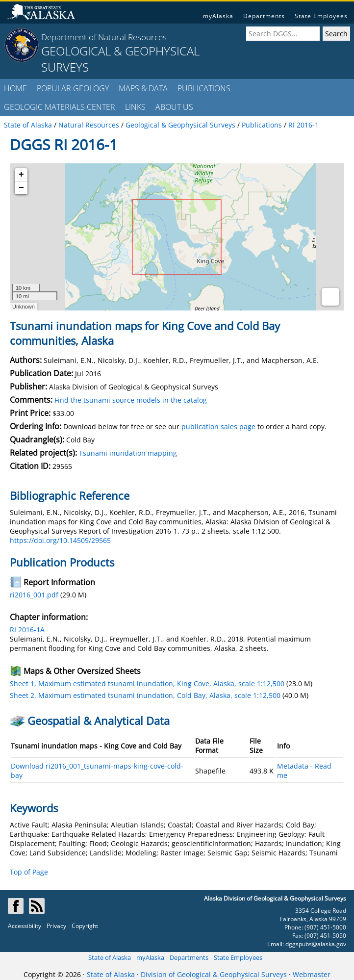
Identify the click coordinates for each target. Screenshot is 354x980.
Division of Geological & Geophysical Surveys (214, 974)
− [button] (21, 188)
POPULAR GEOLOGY (73, 88)
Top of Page (29, 872)
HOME (15, 88)
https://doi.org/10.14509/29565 (60, 540)
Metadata (293, 766)
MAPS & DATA (143, 88)
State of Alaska (110, 957)
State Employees (321, 16)
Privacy (56, 926)
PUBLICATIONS (204, 88)
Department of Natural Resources (104, 37)
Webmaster (312, 974)
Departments (264, 16)
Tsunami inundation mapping (128, 453)
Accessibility (25, 926)
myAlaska (218, 16)
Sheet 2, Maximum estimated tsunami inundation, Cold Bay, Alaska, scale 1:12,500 (145, 695)
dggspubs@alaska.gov (316, 944)
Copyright (85, 926)
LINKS (135, 107)
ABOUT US (174, 107)
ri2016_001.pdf (34, 595)
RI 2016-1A (27, 630)
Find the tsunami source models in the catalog (131, 400)
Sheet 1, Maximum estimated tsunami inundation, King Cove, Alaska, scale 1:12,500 (147, 683)
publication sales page (218, 426)
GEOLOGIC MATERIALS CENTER (60, 107)
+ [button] (21, 175)
